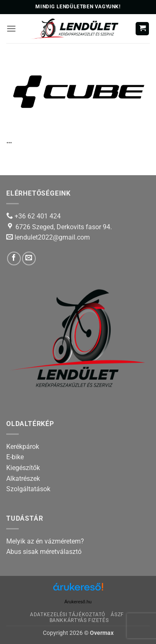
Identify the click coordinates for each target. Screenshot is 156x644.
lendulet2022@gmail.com (52, 237)
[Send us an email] (29, 258)
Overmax (102, 633)
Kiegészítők (23, 468)
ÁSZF (117, 615)
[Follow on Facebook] (14, 258)
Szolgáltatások (28, 489)
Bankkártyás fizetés (79, 620)
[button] (11, 28)
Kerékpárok (23, 447)
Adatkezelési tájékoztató (68, 615)
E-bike (15, 457)
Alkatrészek (23, 479)
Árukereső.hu (78, 602)
